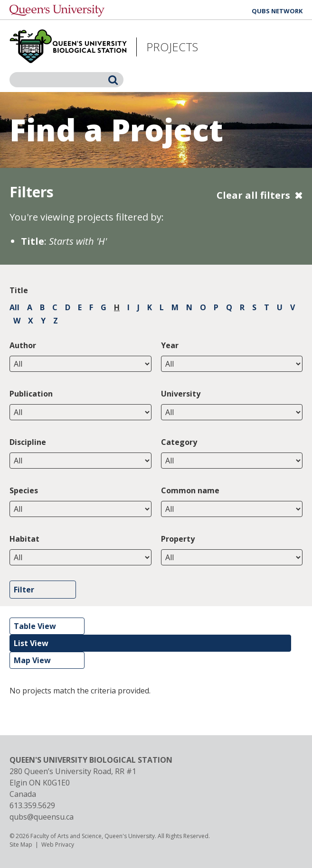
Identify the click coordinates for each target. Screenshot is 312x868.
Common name (190, 490)
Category (179, 442)
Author (23, 345)
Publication (31, 394)
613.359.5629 (32, 805)
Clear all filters (253, 195)
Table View (35, 626)
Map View (32, 660)
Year (170, 345)
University (181, 394)
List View (31, 643)
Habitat (24, 539)
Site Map (21, 845)
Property (178, 539)
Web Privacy (58, 845)
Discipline (28, 442)
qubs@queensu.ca (42, 817)
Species (24, 490)
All (14, 307)
